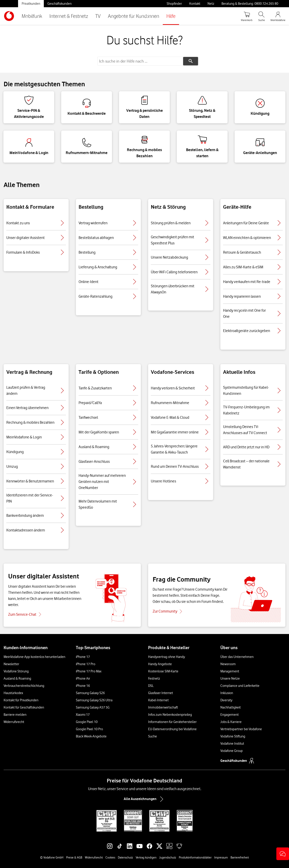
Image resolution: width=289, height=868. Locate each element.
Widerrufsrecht (14, 722)
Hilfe (171, 16)
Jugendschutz (168, 857)
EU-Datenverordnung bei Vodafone (172, 729)
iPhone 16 (83, 686)
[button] (283, 854)
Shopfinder (174, 4)
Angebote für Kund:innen (134, 16)
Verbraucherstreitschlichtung (24, 686)
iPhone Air (83, 678)
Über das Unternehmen (237, 657)
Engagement (230, 715)
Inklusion (227, 693)
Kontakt (195, 4)
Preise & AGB (74, 857)
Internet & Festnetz (69, 16)
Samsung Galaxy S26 (90, 693)
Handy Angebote (160, 664)
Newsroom (228, 664)
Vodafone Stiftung (233, 736)
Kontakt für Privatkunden (21, 700)
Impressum (221, 857)
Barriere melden (15, 715)
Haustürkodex (13, 693)
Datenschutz (125, 857)
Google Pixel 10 (87, 722)
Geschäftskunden (59, 4)
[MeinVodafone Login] (278, 16)
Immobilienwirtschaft (163, 707)
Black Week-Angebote (91, 736)
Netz (211, 4)
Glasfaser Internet (161, 693)
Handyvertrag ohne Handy (167, 657)
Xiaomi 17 (83, 715)
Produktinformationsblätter (195, 857)
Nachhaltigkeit (231, 707)
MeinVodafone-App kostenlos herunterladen (34, 657)
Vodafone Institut (232, 744)
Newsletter (11, 664)
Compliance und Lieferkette (240, 686)
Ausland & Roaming (17, 678)
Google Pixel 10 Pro (89, 729)
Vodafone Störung (16, 671)
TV (98, 16)
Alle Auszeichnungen (144, 799)
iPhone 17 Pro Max (89, 671)
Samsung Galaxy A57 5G (93, 707)
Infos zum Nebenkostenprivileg (170, 715)
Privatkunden (31, 4)
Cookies (110, 857)
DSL (151, 686)
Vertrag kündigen (146, 857)
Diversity (226, 700)
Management (230, 671)
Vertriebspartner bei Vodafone (241, 729)
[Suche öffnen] (261, 16)
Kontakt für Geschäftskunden (24, 707)
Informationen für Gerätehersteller (172, 722)
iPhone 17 (83, 657)
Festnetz (154, 678)
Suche (153, 736)
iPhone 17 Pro (86, 664)
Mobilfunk (32, 16)
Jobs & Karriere (231, 722)
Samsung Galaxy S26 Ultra (94, 700)
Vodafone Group (232, 751)
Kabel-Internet (158, 700)
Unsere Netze (230, 678)
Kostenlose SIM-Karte (163, 671)
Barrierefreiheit (240, 857)
